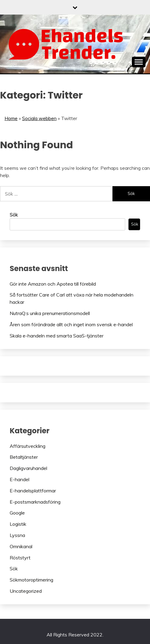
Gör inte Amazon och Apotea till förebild (53, 284)
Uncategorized (26, 591)
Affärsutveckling (28, 446)
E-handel (20, 479)
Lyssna (17, 535)
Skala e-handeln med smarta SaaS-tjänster (57, 336)
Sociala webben (39, 118)
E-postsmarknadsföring (35, 502)
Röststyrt (20, 558)
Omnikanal (21, 546)
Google (17, 513)
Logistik (18, 524)
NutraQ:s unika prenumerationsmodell (50, 313)
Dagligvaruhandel (28, 468)
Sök (14, 215)
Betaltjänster (24, 457)
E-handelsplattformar (33, 491)
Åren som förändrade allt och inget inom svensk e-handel (71, 324)
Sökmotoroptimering (31, 580)
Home (11, 118)
